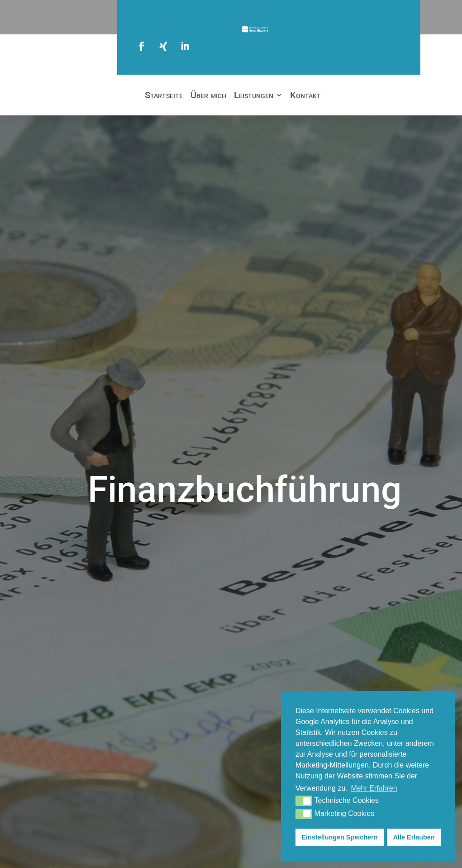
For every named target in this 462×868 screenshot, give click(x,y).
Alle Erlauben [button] (414, 837)
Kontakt (305, 96)
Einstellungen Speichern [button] (340, 837)
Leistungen (254, 96)
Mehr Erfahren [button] (374, 788)
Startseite (164, 96)
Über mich (208, 96)
